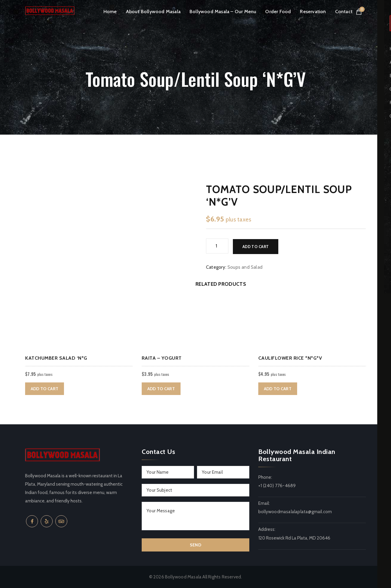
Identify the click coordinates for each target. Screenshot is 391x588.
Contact (344, 12)
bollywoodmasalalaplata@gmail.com (295, 512)
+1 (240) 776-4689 (277, 486)
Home (110, 12)
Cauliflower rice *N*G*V (290, 358)
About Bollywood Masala (153, 12)
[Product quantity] (217, 246)
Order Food (278, 12)
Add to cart (256, 246)
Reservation (313, 12)
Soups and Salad (245, 266)
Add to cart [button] (45, 389)
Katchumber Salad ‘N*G (56, 358)
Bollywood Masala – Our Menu (223, 12)
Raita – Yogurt (162, 358)
